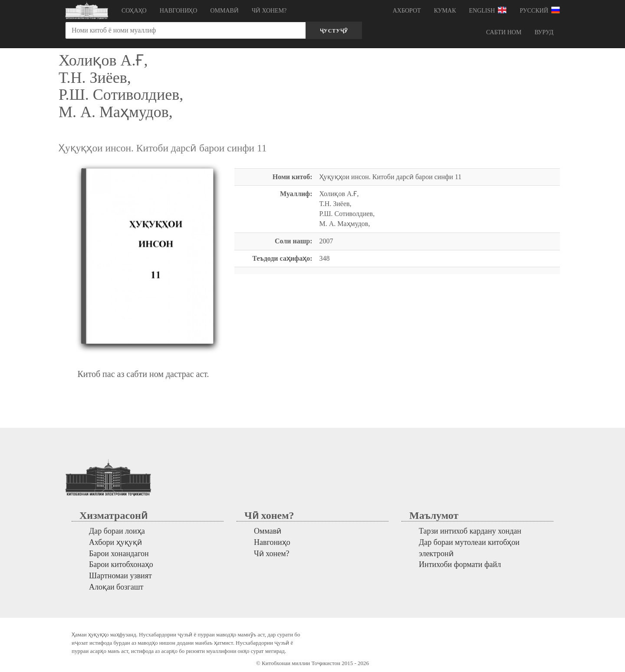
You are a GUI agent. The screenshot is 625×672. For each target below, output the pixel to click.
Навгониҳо (179, 11)
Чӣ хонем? (269, 11)
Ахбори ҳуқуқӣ (115, 542)
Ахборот (407, 11)
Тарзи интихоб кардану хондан (470, 531)
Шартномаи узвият (120, 576)
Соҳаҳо (134, 11)
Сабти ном (504, 32)
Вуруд (544, 32)
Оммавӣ (224, 11)
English (488, 10)
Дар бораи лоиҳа (117, 531)
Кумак (445, 11)
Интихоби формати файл (460, 564)
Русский (540, 10)
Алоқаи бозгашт (116, 587)
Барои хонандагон (119, 554)
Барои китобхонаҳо (121, 564)
